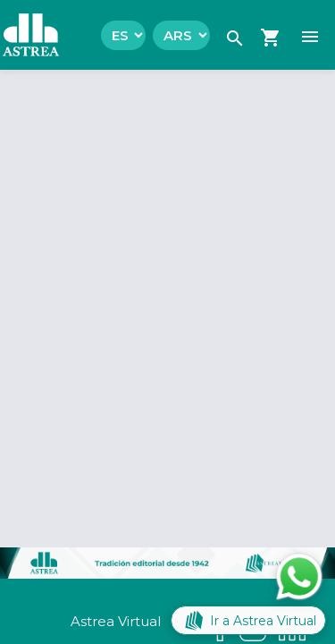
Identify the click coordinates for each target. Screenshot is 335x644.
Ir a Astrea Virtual (248, 620)
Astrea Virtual (116, 621)
